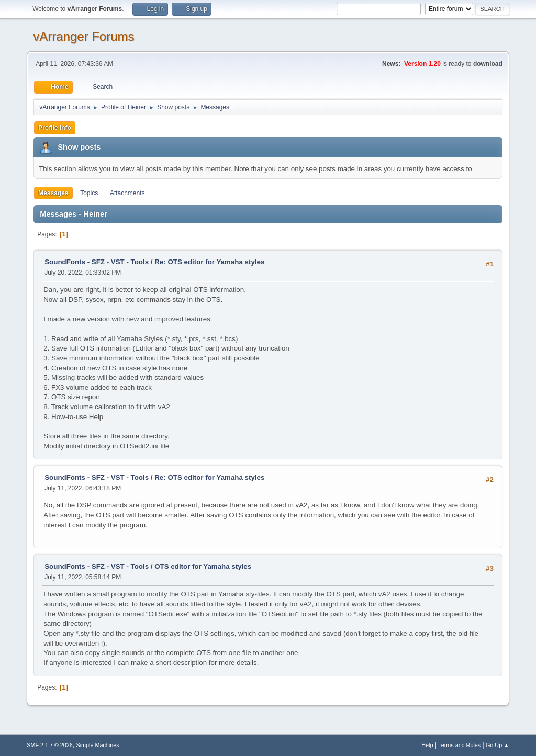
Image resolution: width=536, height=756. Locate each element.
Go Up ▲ (498, 745)
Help (427, 745)
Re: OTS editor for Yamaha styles (209, 262)
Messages (53, 193)
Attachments (127, 193)
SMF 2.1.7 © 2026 (50, 745)
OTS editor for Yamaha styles (203, 566)
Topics (89, 193)
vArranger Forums (83, 36)
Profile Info (55, 128)
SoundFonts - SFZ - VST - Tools (97, 262)
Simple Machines (98, 745)
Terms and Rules (459, 745)
